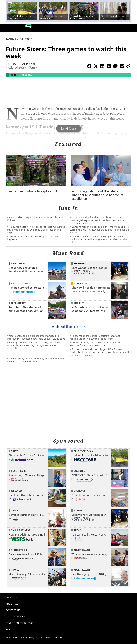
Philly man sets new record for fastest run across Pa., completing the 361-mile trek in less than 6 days (36, 230)
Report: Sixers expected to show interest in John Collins (35, 219)
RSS (8, 629)
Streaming (80, 283)
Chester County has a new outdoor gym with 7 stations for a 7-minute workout (97, 344)
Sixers (15, 75)
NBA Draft (28, 75)
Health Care (18, 471)
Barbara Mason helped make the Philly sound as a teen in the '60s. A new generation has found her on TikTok (99, 230)
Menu (131, 28)
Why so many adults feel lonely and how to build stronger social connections (35, 360)
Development (19, 263)
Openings (80, 491)
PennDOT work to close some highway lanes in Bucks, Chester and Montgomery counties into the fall (98, 239)
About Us (12, 597)
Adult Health (82, 550)
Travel (15, 451)
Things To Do (19, 550)
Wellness (17, 491)
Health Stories (20, 283)
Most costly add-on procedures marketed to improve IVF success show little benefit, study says (36, 337)
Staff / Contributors (20, 623)
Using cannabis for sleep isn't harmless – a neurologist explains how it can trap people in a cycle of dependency (97, 220)
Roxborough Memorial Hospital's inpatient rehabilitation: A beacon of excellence (95, 337)
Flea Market (18, 303)
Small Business (21, 530)
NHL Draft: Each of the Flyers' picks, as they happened (33, 238)
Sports (29, 26)
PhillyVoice (9, 28)
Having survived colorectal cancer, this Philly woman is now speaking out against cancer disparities (34, 345)
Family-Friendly (84, 451)
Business (79, 471)
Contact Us (13, 610)
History (79, 510)
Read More (68, 129)
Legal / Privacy (16, 616)
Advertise (12, 604)
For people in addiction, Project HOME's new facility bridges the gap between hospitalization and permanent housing (99, 352)
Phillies (79, 303)
